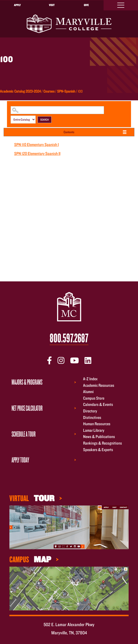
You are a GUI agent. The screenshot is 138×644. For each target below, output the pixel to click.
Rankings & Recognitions (102, 443)
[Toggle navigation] (121, 5)
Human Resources (97, 424)
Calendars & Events (98, 405)
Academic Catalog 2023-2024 (20, 91)
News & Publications (99, 437)
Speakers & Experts (98, 450)
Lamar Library (94, 430)
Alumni (88, 392)
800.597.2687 (69, 338)
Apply (17, 5)
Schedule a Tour (24, 434)
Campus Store (94, 398)
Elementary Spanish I (36, 144)
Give (86, 5)
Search (45, 120)
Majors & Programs (27, 382)
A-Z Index (90, 379)
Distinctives (92, 417)
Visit (52, 5)
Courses (49, 91)
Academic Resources (99, 385)
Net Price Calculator (27, 408)
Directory (90, 411)
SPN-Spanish (66, 91)
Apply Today (20, 460)
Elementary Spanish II (37, 153)
